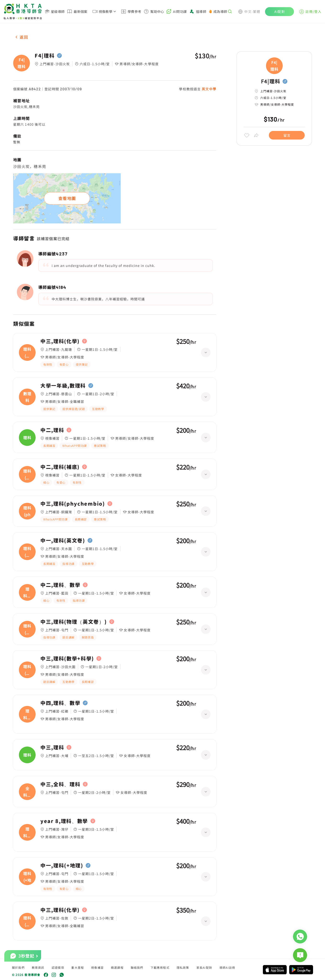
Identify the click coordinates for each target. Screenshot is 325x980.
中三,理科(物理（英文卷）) (74, 622)
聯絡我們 (137, 967)
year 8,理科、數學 (64, 821)
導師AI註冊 (227, 967)
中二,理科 (52, 430)
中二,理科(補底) (60, 467)
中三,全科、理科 (60, 784)
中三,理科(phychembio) (73, 504)
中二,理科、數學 (60, 585)
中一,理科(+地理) (62, 866)
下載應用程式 (160, 967)
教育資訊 (38, 967)
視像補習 (97, 967)
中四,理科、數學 (60, 703)
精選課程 (117, 967)
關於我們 (18, 967)
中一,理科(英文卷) (63, 541)
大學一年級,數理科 (63, 386)
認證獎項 (58, 967)
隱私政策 (183, 967)
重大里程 (78, 967)
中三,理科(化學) (60, 341)
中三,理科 (52, 747)
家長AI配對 (204, 967)
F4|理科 (45, 56)
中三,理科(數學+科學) (67, 659)
